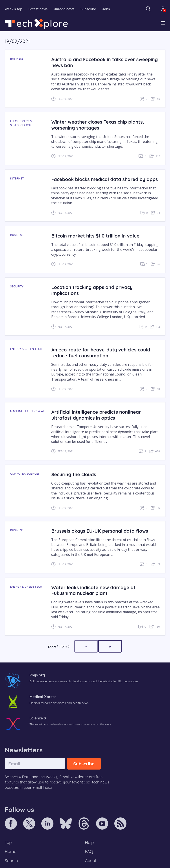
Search (11, 860)
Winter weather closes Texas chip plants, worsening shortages (98, 125)
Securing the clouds (74, 474)
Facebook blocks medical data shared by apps (104, 179)
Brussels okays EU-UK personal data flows (100, 531)
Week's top (14, 9)
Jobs (106, 9)
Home (11, 851)
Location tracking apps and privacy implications (92, 290)
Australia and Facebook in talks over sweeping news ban (104, 62)
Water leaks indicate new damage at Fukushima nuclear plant (93, 590)
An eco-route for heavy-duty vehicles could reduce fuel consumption (101, 353)
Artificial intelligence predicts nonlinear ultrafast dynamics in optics (96, 415)
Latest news (38, 9)
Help (90, 842)
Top (8, 842)
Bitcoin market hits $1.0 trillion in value (95, 236)
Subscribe (88, 9)
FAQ (89, 851)
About (91, 860)
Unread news (64, 9)
